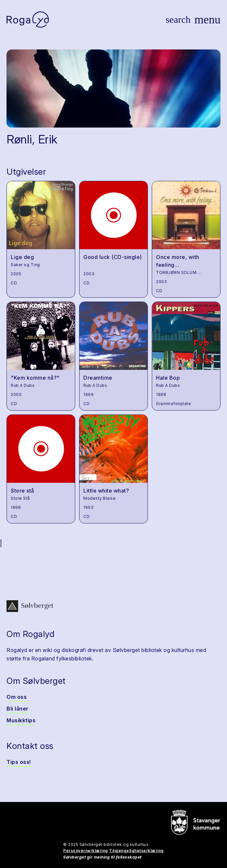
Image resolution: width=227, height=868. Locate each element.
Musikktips (21, 720)
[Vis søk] (178, 20)
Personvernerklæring (86, 851)
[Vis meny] (207, 20)
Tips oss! (19, 762)
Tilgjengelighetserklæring (136, 851)
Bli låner (18, 709)
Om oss (17, 697)
